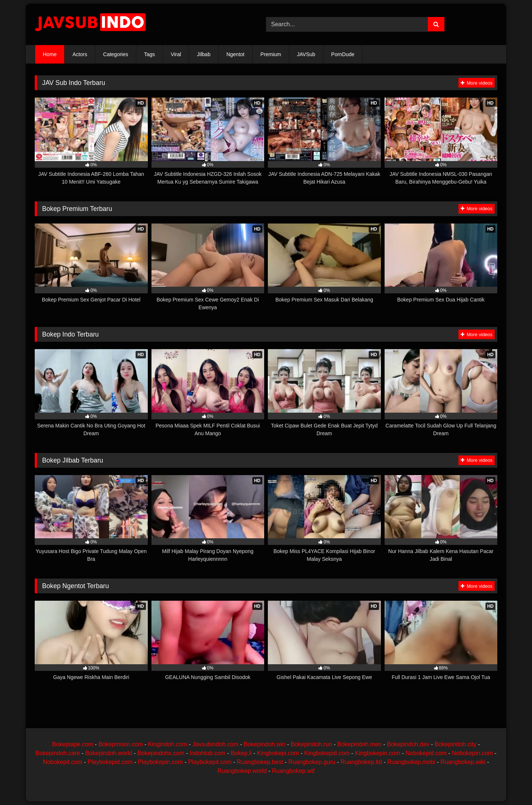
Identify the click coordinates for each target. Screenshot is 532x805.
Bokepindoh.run (311, 744)
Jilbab (204, 54)
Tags (150, 54)
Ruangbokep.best (260, 762)
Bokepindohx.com (161, 753)
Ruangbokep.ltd (361, 762)
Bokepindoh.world (108, 753)
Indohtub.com (207, 753)
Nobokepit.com (63, 762)
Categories (116, 54)
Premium (271, 54)
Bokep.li (241, 753)
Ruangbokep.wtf (293, 771)
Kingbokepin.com (378, 753)
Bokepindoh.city (455, 744)
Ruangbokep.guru (312, 762)
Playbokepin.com (160, 762)
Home (50, 54)
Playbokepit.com (210, 762)
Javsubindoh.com (216, 744)
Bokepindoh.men (359, 744)
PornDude (343, 54)
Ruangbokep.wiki (463, 762)
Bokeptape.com (73, 744)
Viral (176, 54)
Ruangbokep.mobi (411, 762)
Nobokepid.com (426, 753)
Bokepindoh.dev (408, 744)
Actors (80, 54)
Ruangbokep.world (242, 771)
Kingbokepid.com (327, 753)
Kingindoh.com (168, 744)
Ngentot (236, 54)
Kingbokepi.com (278, 753)
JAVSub (306, 54)
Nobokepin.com (472, 753)
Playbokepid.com (110, 762)
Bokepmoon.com (120, 744)
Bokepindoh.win (264, 744)
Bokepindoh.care (58, 753)
